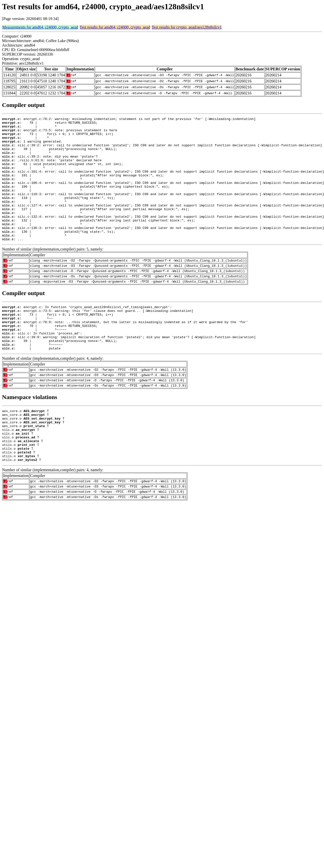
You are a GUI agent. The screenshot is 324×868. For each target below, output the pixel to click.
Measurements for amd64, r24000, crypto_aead (40, 27)
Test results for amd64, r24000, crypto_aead (115, 27)
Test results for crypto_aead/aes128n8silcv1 (187, 27)
